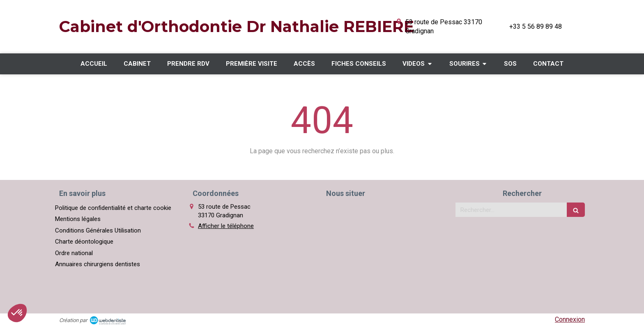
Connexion (570, 319)
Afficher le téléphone (226, 226)
